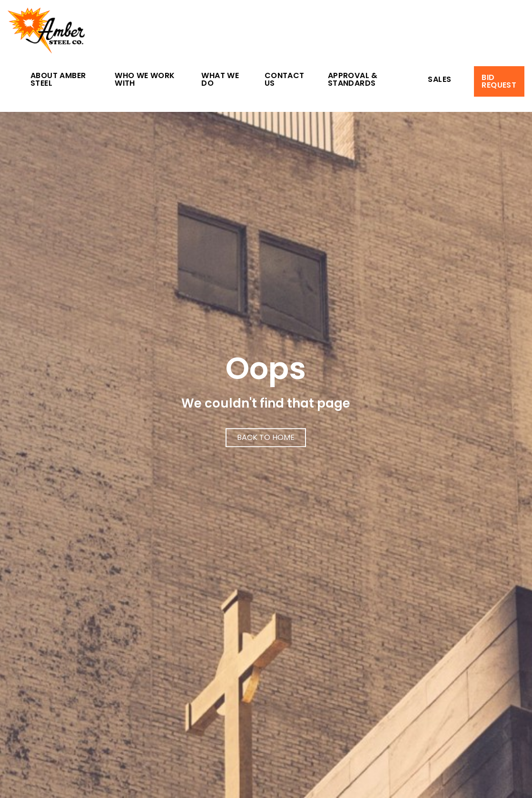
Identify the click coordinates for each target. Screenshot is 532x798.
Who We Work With (145, 80)
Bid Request (499, 81)
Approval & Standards (353, 80)
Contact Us (285, 80)
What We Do (220, 80)
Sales (439, 80)
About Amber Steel (58, 80)
